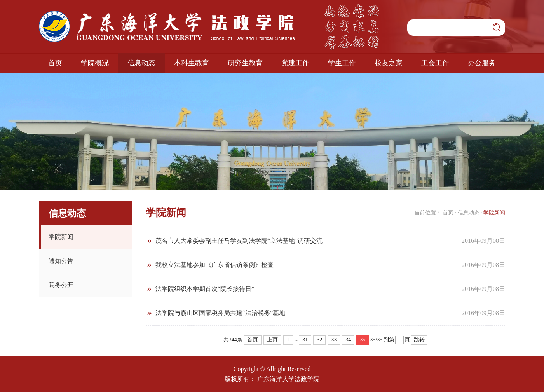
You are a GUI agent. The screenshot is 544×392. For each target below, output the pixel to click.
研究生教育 (245, 63)
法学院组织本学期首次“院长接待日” (205, 289)
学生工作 (342, 63)
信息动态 (141, 63)
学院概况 (95, 63)
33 (334, 340)
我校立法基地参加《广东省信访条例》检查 (214, 265)
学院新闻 (61, 237)
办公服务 (482, 63)
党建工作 (295, 63)
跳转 (419, 340)
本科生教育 (192, 63)
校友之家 (389, 63)
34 (348, 340)
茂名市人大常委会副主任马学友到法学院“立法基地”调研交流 (239, 241)
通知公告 (61, 261)
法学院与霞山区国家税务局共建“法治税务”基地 (220, 313)
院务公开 (61, 285)
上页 (272, 340)
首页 (55, 63)
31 (305, 340)
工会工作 (435, 63)
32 (319, 340)
